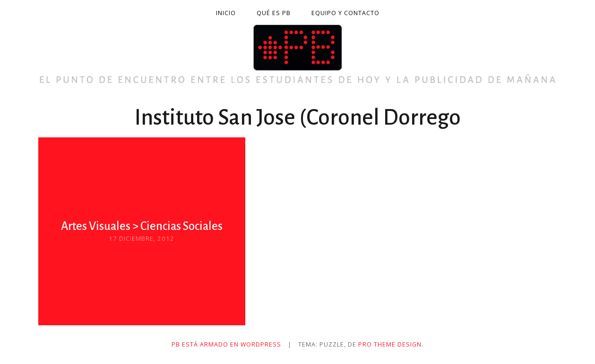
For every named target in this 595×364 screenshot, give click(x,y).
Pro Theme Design (390, 344)
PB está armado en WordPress (226, 344)
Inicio (226, 13)
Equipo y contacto (345, 13)
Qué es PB (274, 13)
